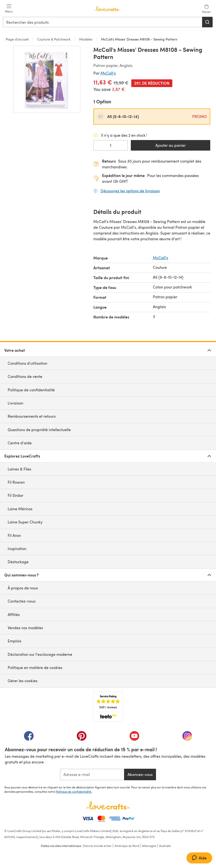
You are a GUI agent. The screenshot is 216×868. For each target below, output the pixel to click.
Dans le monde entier (97, 846)
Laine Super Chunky (25, 522)
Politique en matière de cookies (35, 667)
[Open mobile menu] (9, 9)
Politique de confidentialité (31, 390)
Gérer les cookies (23, 681)
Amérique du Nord (127, 846)
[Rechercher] (207, 22)
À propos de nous (23, 588)
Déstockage (18, 562)
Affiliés (14, 614)
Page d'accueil (18, 39)
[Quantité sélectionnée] (111, 145)
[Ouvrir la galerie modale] (47, 79)
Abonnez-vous (140, 774)
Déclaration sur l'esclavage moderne (40, 654)
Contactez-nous (22, 601)
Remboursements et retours (32, 416)
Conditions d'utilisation (27, 363)
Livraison (15, 403)
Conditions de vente (25, 376)
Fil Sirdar (15, 495)
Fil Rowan (16, 482)
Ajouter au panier (171, 145)
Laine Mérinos (20, 509)
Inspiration (17, 548)
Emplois (15, 641)
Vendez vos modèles (25, 628)
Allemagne (149, 846)
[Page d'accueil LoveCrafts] (108, 805)
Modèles (86, 39)
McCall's (108, 73)
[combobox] (103, 22)
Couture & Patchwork (54, 39)
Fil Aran (14, 535)
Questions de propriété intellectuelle (39, 430)
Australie (165, 846)
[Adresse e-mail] (92, 774)
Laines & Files (19, 469)
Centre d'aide (20, 443)
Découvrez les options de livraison (130, 191)
